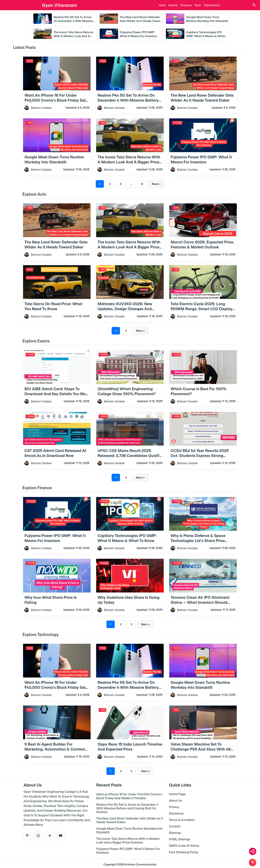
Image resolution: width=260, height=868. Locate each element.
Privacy (174, 807)
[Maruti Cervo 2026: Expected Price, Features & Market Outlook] (203, 237)
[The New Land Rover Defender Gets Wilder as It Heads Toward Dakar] (57, 237)
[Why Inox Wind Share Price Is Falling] (57, 592)
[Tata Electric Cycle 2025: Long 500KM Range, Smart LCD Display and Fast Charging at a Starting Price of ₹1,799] (203, 298)
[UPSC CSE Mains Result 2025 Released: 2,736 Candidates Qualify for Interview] (130, 445)
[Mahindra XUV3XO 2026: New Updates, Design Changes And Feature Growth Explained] (130, 298)
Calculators (212, 5)
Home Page (177, 794)
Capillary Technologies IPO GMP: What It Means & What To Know (206, 34)
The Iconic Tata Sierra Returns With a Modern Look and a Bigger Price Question (74, 34)
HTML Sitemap (180, 839)
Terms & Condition (182, 820)
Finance (186, 5)
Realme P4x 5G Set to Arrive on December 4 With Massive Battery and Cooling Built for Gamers (73, 19)
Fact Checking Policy (184, 852)
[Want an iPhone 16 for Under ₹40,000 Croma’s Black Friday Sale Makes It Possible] (57, 677)
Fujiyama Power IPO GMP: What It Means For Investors (138, 34)
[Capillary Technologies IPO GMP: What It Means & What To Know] (130, 530)
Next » (156, 184)
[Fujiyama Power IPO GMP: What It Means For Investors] (57, 530)
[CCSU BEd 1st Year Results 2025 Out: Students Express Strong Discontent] (203, 445)
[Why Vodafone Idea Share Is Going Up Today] (130, 592)
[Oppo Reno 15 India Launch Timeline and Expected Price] (130, 739)
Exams (173, 5)
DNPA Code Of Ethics (184, 846)
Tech (198, 5)
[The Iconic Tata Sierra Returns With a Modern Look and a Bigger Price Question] (130, 237)
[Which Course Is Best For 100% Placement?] (203, 383)
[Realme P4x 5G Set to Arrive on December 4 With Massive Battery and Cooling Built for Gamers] (130, 677)
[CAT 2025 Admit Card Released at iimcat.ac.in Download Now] (57, 445)
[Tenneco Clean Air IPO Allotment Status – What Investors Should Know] (203, 592)
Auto (162, 5)
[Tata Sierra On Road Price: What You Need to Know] (57, 298)
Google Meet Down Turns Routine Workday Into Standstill (207, 19)
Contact (175, 826)
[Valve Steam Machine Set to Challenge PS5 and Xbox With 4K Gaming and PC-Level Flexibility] (203, 739)
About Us (176, 801)
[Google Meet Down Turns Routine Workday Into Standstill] (203, 677)
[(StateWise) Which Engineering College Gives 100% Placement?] (130, 383)
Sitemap (175, 833)
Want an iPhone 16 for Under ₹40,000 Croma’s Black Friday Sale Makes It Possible (129, 796)
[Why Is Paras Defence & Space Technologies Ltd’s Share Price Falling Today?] (203, 530)
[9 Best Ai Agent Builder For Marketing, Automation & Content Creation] (57, 739)
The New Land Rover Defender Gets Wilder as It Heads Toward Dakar (141, 19)
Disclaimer (177, 813)
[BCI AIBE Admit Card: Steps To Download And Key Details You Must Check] (57, 383)
